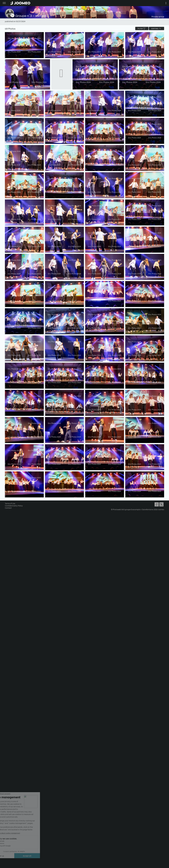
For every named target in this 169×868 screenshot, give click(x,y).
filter (142, 28)
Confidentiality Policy (14, 506)
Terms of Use (10, 503)
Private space (158, 16)
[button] (6, 855)
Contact (8, 508)
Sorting (156, 28)
